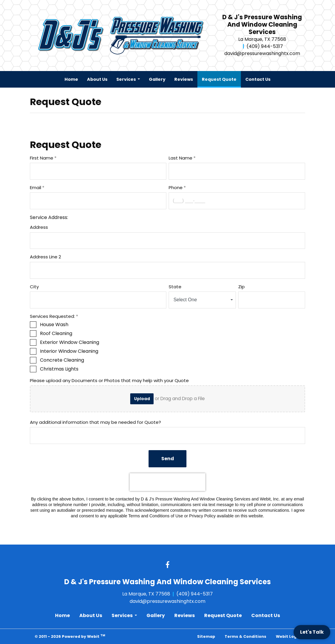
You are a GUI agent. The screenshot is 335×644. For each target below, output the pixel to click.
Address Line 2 (45, 257)
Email (36, 187)
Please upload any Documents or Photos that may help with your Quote (109, 380)
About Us (97, 79)
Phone (176, 187)
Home (71, 79)
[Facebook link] (167, 565)
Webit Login (288, 636)
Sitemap (206, 636)
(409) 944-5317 (265, 46)
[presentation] (167, 482)
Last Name (181, 158)
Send (168, 459)
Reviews (184, 79)
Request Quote (221, 78)
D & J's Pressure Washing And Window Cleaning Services (262, 25)
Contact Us (258, 79)
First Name (42, 158)
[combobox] (202, 300)
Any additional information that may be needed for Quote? (95, 422)
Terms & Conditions (245, 636)
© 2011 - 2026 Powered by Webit (70, 636)
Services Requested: (52, 316)
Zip (241, 287)
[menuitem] (71, 79)
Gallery (157, 79)
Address (39, 227)
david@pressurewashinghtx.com (262, 53)
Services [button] (127, 79)
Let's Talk (312, 632)
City (34, 287)
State (175, 287)
